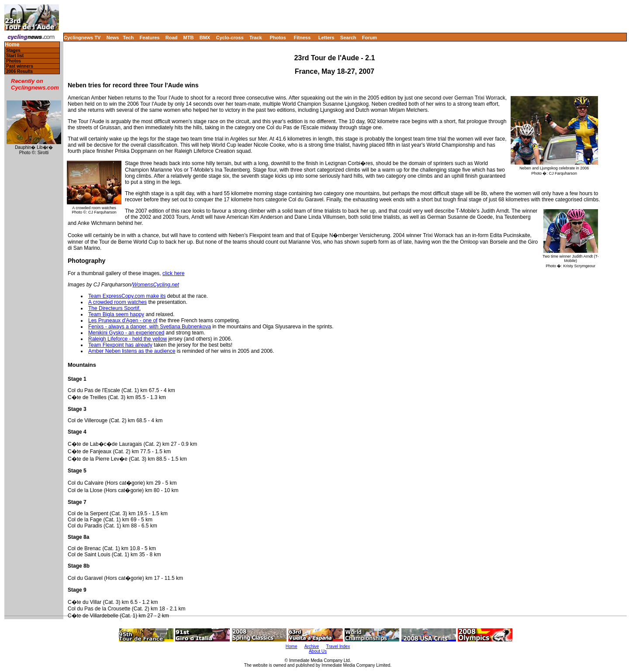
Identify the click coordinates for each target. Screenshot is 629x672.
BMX (205, 38)
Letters (327, 38)
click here (174, 273)
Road (172, 38)
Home (12, 45)
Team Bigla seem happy (116, 314)
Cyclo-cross (230, 38)
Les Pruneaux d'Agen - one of (123, 320)
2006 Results (19, 71)
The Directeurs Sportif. (114, 308)
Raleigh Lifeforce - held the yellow (128, 339)
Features (150, 38)
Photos (278, 38)
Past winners (20, 66)
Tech (128, 38)
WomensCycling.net (156, 285)
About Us (318, 651)
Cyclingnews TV (82, 38)
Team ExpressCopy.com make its (127, 296)
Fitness (302, 38)
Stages (13, 50)
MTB (189, 38)
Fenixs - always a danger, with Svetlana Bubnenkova (150, 327)
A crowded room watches (118, 302)
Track (256, 38)
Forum (370, 38)
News (113, 38)
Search (348, 38)
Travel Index (338, 646)
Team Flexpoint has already (120, 345)
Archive (312, 646)
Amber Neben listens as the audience (132, 351)
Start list (15, 56)
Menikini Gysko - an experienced (126, 333)
